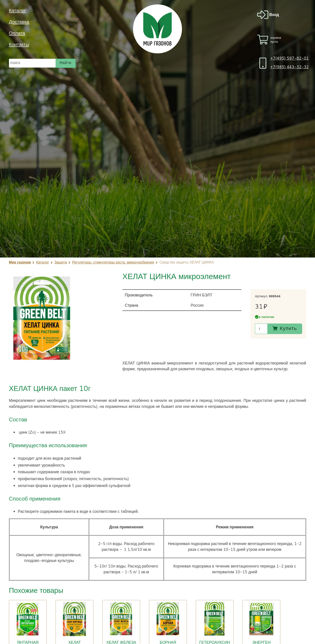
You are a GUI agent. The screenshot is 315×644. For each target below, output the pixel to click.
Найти (66, 62)
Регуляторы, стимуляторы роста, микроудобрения (113, 262)
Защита (61, 262)
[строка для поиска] (32, 63)
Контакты (19, 44)
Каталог (17, 10)
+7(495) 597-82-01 (290, 58)
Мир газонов (20, 262)
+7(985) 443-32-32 (290, 67)
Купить (288, 328)
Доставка (19, 22)
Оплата (17, 33)
